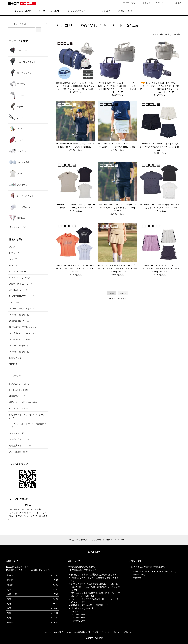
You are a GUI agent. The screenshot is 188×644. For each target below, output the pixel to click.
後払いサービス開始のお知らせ (23, 402)
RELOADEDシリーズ (19, 271)
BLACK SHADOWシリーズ (21, 296)
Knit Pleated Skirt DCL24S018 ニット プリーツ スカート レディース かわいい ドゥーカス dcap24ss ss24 (117, 268)
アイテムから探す (19, 11)
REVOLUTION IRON (18, 390)
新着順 (177, 34)
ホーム (48, 632)
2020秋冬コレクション (20, 346)
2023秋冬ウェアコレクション (23, 308)
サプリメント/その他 (19, 227)
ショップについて (75, 11)
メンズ (12, 247)
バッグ (16, 140)
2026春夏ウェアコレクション (23, 339)
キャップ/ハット (21, 207)
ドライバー (18, 51)
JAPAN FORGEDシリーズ (21, 284)
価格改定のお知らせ (18, 396)
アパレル (17, 173)
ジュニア (13, 259)
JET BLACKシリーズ (18, 290)
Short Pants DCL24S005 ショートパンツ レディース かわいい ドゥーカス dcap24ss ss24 (159, 147)
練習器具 (17, 218)
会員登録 (145, 3)
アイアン (17, 84)
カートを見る (174, 3)
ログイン (158, 3)
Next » (123, 293)
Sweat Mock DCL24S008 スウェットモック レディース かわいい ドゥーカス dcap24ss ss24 (75, 268)
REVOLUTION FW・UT (20, 384)
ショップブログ (100, 11)
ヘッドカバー (19, 151)
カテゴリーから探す (47, 11)
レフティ (13, 265)
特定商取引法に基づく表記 (86, 632)
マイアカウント (129, 3)
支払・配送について (63, 632)
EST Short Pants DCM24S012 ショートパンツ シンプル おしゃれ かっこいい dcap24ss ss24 (117, 208)
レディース (14, 253)
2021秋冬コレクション (20, 352)
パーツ (16, 129)
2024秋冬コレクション (20, 321)
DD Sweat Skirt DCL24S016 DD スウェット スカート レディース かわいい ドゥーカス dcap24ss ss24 (159, 268)
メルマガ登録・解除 (18, 452)
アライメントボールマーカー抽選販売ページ (28, 425)
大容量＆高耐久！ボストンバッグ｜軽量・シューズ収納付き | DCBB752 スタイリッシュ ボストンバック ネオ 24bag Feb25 (75, 86)
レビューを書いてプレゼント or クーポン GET (27, 416)
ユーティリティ (20, 73)
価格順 (168, 34)
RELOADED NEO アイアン (21, 408)
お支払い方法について (19, 439)
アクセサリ (18, 185)
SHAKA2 (13, 364)
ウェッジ (17, 95)
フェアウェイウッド (22, 62)
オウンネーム (15, 302)
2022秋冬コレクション (20, 315)
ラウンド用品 (19, 162)
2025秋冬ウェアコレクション (23, 333)
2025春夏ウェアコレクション (23, 327)
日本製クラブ (15, 358)
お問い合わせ (123, 11)
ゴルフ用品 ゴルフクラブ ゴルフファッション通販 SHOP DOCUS (94, 539)
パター (16, 106)
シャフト (17, 118)
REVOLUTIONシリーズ (20, 278)
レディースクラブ (21, 196)
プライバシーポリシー (111, 632)
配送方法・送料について (20, 445)
